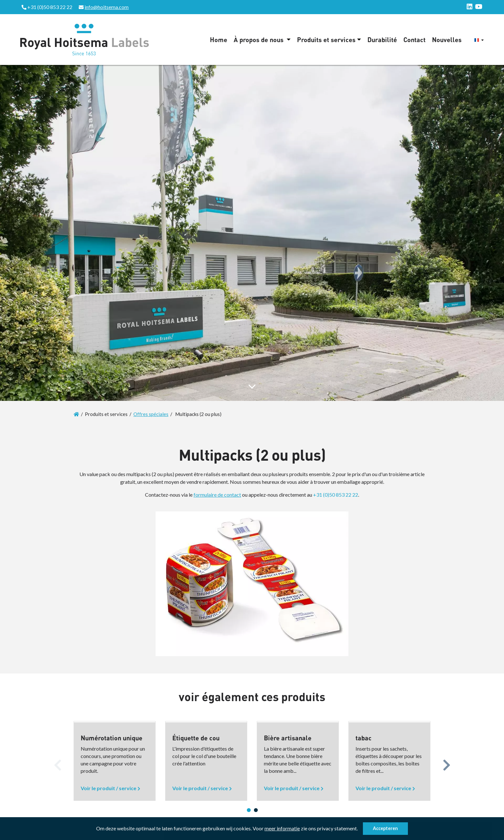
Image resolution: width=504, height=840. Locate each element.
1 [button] (249, 810)
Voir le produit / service (108, 788)
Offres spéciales (151, 414)
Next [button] (446, 763)
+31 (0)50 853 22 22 (336, 495)
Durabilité (382, 40)
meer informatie (282, 828)
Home (219, 40)
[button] (360, 829)
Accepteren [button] (385, 828)
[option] (115, 761)
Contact (414, 40)
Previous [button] (58, 763)
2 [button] (256, 810)
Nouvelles (447, 40)
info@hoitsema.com (107, 7)
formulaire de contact (217, 495)
